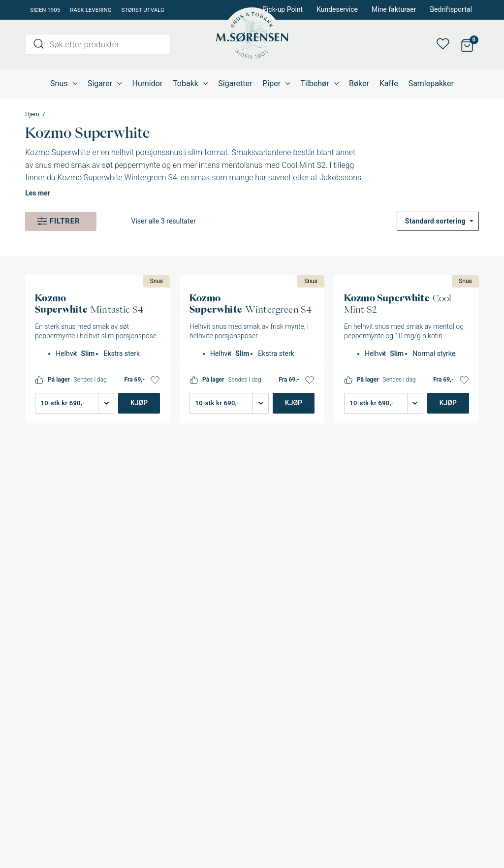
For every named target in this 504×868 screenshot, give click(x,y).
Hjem (32, 114)
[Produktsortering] (438, 221)
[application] (73, 84)
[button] (155, 380)
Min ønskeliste (446, 44)
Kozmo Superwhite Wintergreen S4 (117, 177)
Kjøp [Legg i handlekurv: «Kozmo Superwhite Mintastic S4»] (139, 403)
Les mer (38, 193)
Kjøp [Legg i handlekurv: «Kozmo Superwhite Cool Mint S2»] (448, 403)
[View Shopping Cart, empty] (467, 45)
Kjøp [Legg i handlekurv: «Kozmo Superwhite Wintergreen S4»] (294, 403)
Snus (157, 281)
